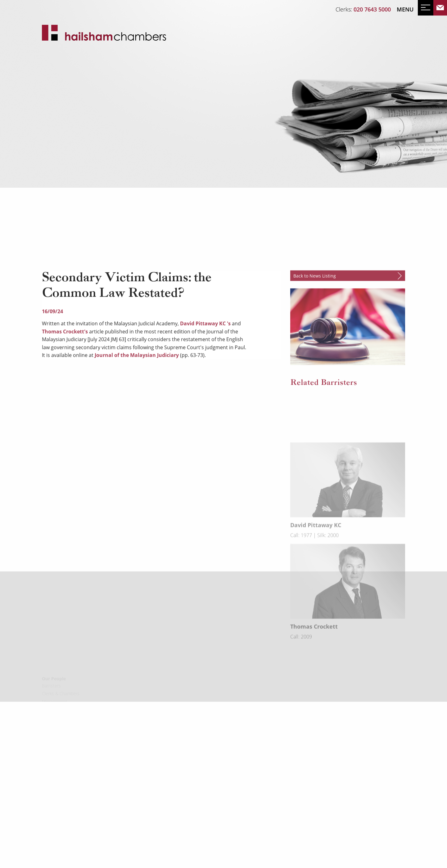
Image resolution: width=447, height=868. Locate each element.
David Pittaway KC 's (205, 396)
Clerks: (363, 9)
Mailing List (106, 126)
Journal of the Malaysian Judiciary (137, 428)
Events (74, 126)
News (50, 126)
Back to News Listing (315, 349)
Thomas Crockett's (65, 404)
